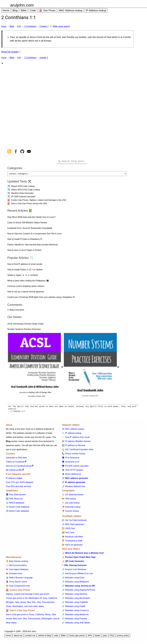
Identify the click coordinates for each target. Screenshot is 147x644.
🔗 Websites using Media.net (75, 615)
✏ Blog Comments (16, 311)
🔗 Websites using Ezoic (73, 579)
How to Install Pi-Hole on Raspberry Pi (25, 240)
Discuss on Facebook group (19, 467)
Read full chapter (10, 52)
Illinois (48, 615)
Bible (24, 10)
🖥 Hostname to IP (71, 463)
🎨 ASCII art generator (72, 546)
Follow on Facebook (15, 463)
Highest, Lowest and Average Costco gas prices (28, 595)
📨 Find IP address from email (76, 438)
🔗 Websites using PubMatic (75, 603)
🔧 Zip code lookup (71, 504)
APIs (90, 637)
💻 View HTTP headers (73, 471)
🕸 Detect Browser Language (19, 579)
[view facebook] (16, 152)
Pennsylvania (48, 603)
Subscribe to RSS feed (16, 459)
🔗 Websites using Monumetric (76, 599)
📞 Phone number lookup (73, 455)
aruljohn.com (22, 5)
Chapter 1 (44, 26)
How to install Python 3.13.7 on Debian (25, 271)
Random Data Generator (22, 194)
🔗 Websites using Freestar (75, 620)
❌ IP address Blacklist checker (76, 442)
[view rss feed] (9, 152)
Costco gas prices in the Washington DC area (27, 599)
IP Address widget (14, 479)
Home (6, 10)
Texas (9, 607)
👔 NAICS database (15, 504)
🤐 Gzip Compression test (18, 587)
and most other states (34, 607)
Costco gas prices (77, 637)
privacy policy (123, 637)
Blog (15, 10)
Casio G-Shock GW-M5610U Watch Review (27, 224)
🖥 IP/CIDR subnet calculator (75, 467)
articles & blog (44, 637)
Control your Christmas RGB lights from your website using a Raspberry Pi (41, 298)
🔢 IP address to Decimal (73, 446)
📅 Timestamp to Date (72, 542)
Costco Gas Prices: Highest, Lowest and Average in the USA (39, 201)
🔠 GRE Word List (14, 500)
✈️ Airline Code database (17, 512)
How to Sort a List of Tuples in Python (24, 251)
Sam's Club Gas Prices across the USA (29, 205)
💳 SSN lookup (69, 500)
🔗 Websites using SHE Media (76, 624)
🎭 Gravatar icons (14, 575)
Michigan (10, 603)
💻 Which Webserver (72, 475)
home (4, 26)
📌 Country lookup (70, 512)
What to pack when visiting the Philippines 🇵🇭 (28, 282)
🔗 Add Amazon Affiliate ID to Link (77, 575)
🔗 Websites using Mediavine (75, 583)
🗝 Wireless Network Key (73, 487)
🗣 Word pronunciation (16, 566)
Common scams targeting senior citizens (26, 287)
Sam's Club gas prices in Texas (20, 615)
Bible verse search (62, 26)
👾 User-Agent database (17, 570)
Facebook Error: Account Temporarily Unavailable (30, 229)
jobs (105, 637)
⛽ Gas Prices (47, 10)
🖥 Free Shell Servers (16, 496)
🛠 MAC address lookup (73, 430)
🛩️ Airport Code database (18, 508)
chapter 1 (44, 58)
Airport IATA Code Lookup (23, 187)
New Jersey (20, 603)
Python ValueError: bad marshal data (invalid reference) (33, 246)
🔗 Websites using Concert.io (75, 611)
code (56, 637)
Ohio (39, 603)
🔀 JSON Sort (68, 529)
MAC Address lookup (71, 10)
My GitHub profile (14, 471)
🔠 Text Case (68, 534)
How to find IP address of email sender (25, 265)
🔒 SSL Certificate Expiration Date (78, 450)
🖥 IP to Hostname (70, 459)
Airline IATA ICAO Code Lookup (25, 191)
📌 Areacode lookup (71, 508)
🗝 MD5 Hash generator (73, 525)
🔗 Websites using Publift (74, 607)
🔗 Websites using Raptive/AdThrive (79, 591)
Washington (18, 607)
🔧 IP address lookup (72, 434)
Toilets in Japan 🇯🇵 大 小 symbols (23, 276)
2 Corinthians (30, 26)
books (98, 637)
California (53, 599)
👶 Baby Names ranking (17, 562)
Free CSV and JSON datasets (20, 483)
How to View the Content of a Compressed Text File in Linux (34, 235)
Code (33, 10)
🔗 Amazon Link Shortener (74, 570)
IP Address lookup (96, 10)
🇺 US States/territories (73, 496)
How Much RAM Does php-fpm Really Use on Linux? (31, 218)
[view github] (22, 152)
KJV (19, 26)
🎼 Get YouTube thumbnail (74, 521)
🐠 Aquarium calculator (72, 538)
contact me (30, 637)
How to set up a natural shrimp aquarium (26, 293)
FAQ (112, 637)
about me (18, 637)
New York (31, 603)
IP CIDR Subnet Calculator (23, 198)
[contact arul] (29, 152)
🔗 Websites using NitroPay (75, 595)
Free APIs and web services (19, 487)
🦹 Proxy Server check (16, 583)
